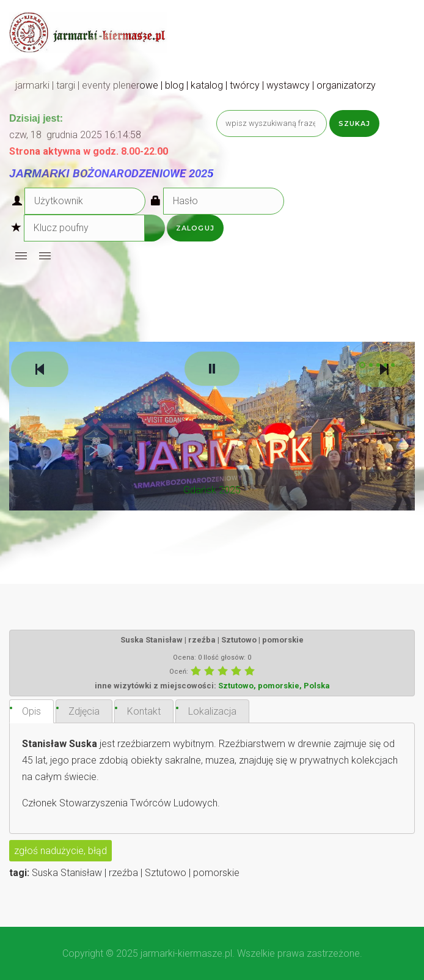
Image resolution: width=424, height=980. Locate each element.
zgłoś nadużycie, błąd (60, 851)
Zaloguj (195, 228)
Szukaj (355, 123)
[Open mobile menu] (21, 256)
